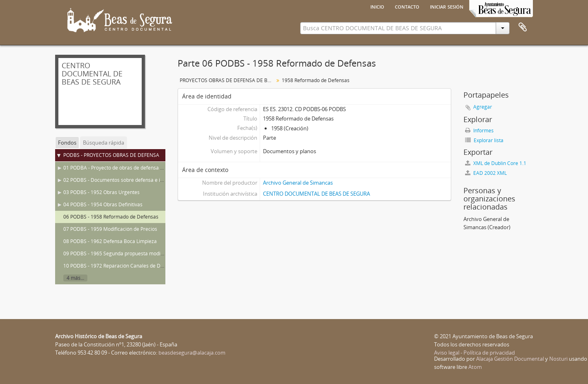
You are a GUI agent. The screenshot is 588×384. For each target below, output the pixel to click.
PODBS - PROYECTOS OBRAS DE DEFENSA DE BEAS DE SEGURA (136, 155)
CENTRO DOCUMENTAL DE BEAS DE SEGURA (316, 194)
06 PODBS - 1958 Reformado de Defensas (111, 217)
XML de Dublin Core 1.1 (496, 163)
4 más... (75, 278)
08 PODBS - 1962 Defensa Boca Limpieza (110, 241)
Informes (479, 131)
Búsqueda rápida (104, 143)
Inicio (377, 6)
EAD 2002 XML (486, 173)
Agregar (483, 107)
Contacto (407, 6)
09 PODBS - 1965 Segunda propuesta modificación (121, 253)
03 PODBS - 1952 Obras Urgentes (101, 192)
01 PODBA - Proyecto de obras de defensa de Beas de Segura (133, 168)
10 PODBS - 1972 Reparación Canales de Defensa (120, 266)
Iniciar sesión (447, 6)
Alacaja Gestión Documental (510, 359)
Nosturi (558, 359)
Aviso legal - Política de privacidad (474, 353)
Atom (475, 367)
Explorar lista (484, 140)
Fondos (67, 143)
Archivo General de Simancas (298, 183)
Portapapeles (523, 27)
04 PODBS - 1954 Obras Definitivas (103, 204)
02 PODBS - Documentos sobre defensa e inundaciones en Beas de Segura (148, 180)
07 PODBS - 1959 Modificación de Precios (110, 229)
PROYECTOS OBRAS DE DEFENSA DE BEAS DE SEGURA (228, 80)
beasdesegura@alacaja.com (192, 353)
